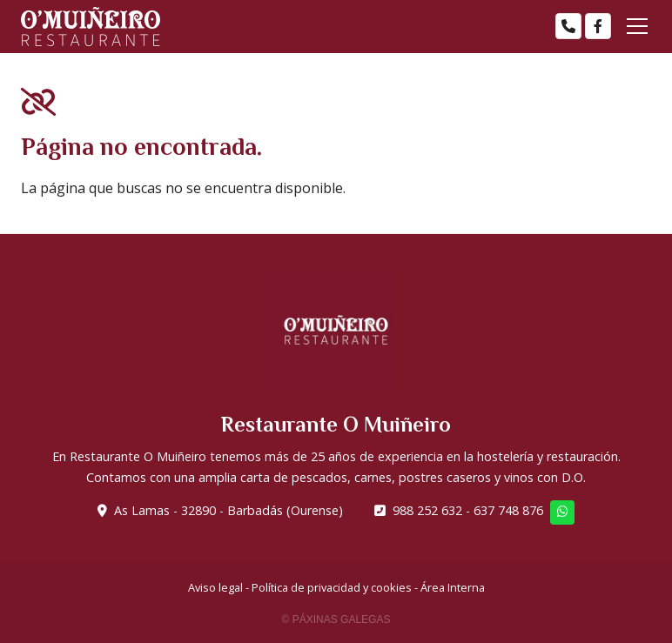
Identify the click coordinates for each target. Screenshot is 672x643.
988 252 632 (427, 510)
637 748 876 (508, 510)
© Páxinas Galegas (336, 620)
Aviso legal (215, 587)
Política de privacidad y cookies (332, 587)
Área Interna (453, 587)
